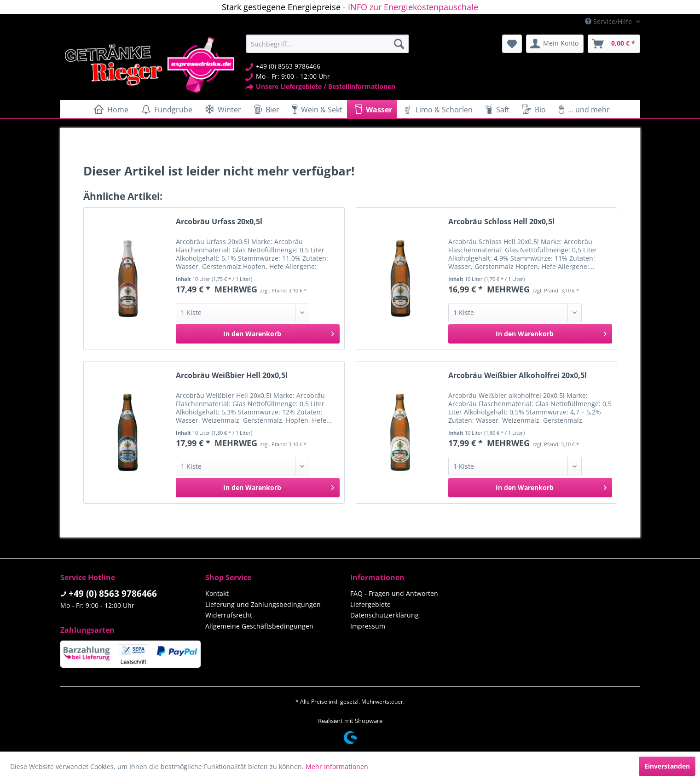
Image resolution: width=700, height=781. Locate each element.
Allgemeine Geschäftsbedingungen (259, 626)
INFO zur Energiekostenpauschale (413, 7)
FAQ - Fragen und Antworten (394, 593)
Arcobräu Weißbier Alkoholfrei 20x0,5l (518, 376)
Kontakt (217, 593)
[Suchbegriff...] (327, 44)
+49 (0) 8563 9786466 (113, 594)
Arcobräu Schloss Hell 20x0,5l (501, 222)
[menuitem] (327, 44)
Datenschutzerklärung (385, 615)
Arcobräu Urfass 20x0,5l (219, 222)
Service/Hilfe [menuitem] (609, 21)
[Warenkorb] (614, 44)
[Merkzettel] (512, 44)
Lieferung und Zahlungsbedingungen (263, 604)
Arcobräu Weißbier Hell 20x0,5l (232, 376)
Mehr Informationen (337, 766)
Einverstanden (667, 766)
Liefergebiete (370, 604)
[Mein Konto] (555, 44)
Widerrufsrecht (229, 615)
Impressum (368, 626)
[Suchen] (399, 44)
